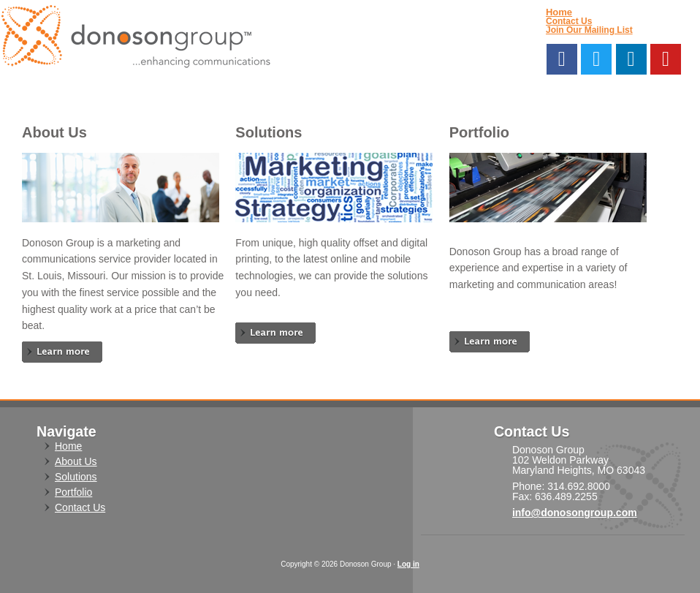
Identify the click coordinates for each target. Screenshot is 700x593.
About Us (76, 461)
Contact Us (569, 21)
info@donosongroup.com (575, 513)
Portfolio (73, 492)
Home (559, 12)
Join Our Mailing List (589, 30)
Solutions (76, 477)
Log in (408, 564)
